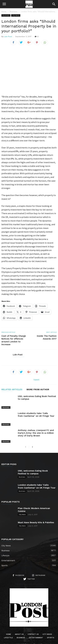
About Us (19, 623)
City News (16, 15)
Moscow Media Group (34, 640)
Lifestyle (26, 544)
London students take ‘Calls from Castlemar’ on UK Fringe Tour (36, 411)
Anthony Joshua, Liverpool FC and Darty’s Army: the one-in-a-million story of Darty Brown (36, 425)
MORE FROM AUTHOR (38, 390)
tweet (36, 380)
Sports (26, 554)
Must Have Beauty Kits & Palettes (36, 511)
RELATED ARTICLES (12, 390)
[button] (54, 4)
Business (6, 15)
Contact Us (33, 623)
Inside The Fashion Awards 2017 (47, 337)
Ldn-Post (8, 37)
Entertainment (26, 549)
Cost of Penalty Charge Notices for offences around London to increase (14, 340)
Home (4, 12)
